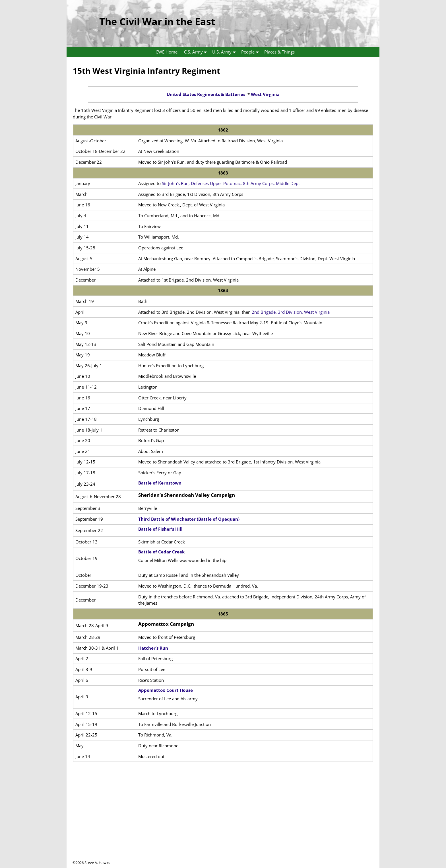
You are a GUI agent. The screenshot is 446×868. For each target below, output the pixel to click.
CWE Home (167, 52)
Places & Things (279, 52)
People (251, 52)
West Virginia (265, 94)
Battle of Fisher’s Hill (160, 529)
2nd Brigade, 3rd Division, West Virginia (291, 312)
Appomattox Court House (166, 690)
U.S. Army (225, 52)
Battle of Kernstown (160, 483)
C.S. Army (197, 52)
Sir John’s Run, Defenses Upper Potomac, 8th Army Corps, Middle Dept (231, 183)
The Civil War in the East (157, 21)
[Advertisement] (223, 820)
